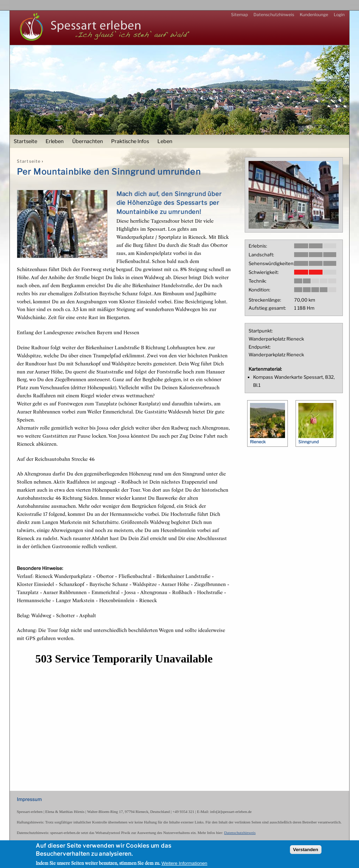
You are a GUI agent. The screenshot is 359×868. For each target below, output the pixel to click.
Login (339, 15)
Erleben (55, 141)
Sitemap (239, 15)
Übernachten (87, 141)
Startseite (25, 141)
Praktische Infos (130, 141)
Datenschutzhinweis (274, 15)
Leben (165, 141)
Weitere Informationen (184, 864)
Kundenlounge (314, 15)
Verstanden (306, 850)
